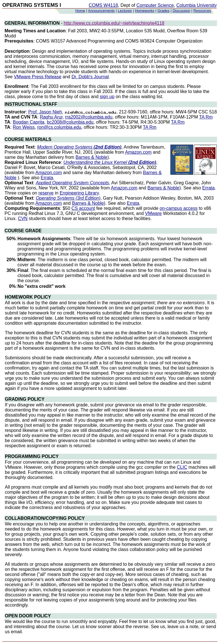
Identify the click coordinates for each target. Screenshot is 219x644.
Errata (47, 178)
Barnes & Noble (91, 157)
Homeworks (145, 11)
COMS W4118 (103, 5)
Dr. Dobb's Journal (90, 77)
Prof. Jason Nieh (45, 112)
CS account (83, 208)
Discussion (181, 11)
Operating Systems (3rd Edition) (68, 198)
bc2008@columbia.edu (70, 122)
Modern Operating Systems (79, 147)
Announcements (101, 11)
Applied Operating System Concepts (72, 183)
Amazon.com (138, 152)
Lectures (125, 11)
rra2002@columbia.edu (89, 117)
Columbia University (197, 5)
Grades (163, 11)
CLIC (182, 467)
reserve (46, 193)
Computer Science (155, 5)
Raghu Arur (51, 117)
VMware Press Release (38, 77)
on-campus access (179, 208)
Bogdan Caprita (29, 122)
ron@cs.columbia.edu (59, 127)
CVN (23, 218)
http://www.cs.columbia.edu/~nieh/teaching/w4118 (114, 23)
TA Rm (206, 117)
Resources (202, 11)
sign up (107, 97)
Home (80, 11)
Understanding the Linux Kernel (110, 162)
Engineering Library (79, 193)
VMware (154, 213)
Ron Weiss (24, 127)
